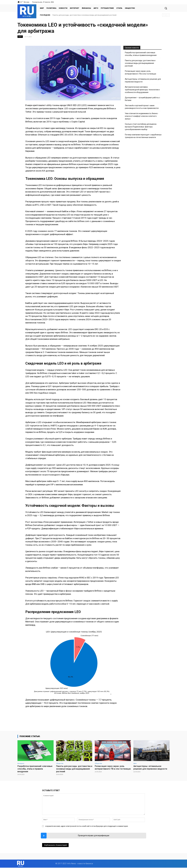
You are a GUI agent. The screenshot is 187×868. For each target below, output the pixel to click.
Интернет (21, 763)
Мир (20, 37)
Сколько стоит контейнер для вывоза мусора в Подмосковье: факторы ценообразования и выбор (141, 127)
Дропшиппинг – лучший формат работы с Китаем (142, 99)
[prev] (164, 15)
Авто (135, 763)
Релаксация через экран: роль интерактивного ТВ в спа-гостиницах (141, 72)
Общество (60, 763)
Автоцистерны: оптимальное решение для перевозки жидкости (143, 80)
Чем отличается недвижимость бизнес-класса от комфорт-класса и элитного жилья (142, 116)
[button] (166, 8)
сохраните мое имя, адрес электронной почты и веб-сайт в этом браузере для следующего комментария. (87, 826)
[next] (168, 15)
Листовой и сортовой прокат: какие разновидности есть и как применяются (142, 107)
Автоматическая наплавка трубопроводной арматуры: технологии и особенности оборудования (142, 90)
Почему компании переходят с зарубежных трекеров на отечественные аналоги (143, 136)
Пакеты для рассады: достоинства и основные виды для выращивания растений (84, 15)
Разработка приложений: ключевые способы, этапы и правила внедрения (141, 54)
